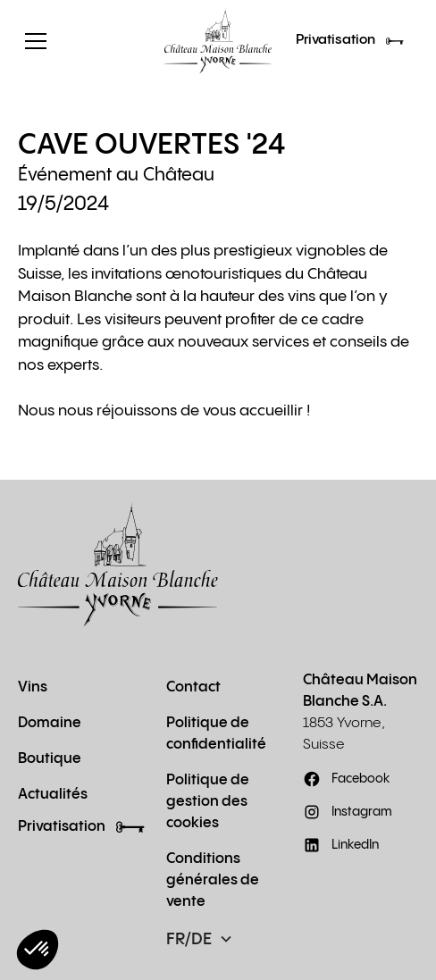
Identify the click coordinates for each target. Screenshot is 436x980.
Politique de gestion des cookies (208, 802)
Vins (33, 687)
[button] (82, 41)
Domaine (50, 723)
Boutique (50, 759)
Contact (193, 687)
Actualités (53, 795)
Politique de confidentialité (216, 734)
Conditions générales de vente (213, 880)
